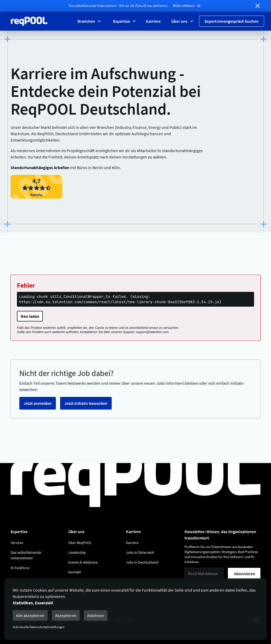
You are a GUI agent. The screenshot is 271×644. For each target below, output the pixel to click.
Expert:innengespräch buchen (232, 21)
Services (17, 543)
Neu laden (30, 316)
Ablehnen (96, 615)
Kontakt (75, 572)
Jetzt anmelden (38, 403)
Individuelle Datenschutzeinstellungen (39, 627)
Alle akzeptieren (30, 615)
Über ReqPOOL (80, 543)
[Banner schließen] (258, 6)
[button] (89, 21)
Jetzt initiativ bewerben (86, 403)
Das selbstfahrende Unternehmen (26, 555)
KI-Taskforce (20, 568)
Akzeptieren (66, 615)
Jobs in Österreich (140, 552)
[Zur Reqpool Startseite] (29, 21)
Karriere (153, 21)
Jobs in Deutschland (142, 562)
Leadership (77, 552)
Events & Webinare (83, 562)
